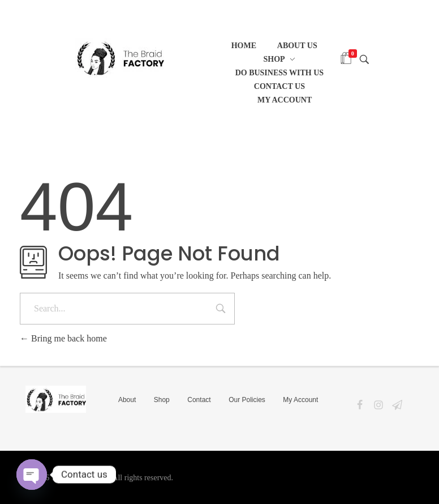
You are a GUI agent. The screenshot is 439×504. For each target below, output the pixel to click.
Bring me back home (63, 338)
